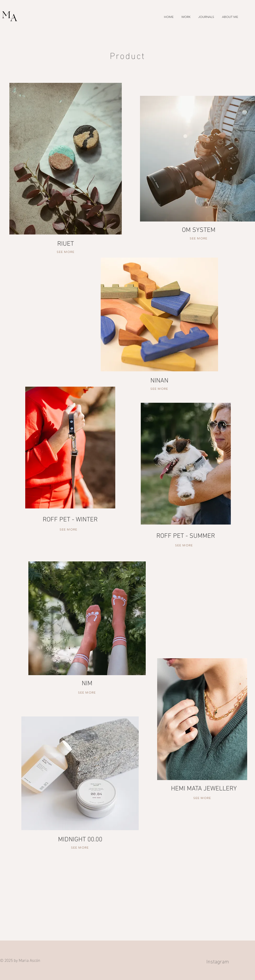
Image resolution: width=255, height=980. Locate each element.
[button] (186, 17)
